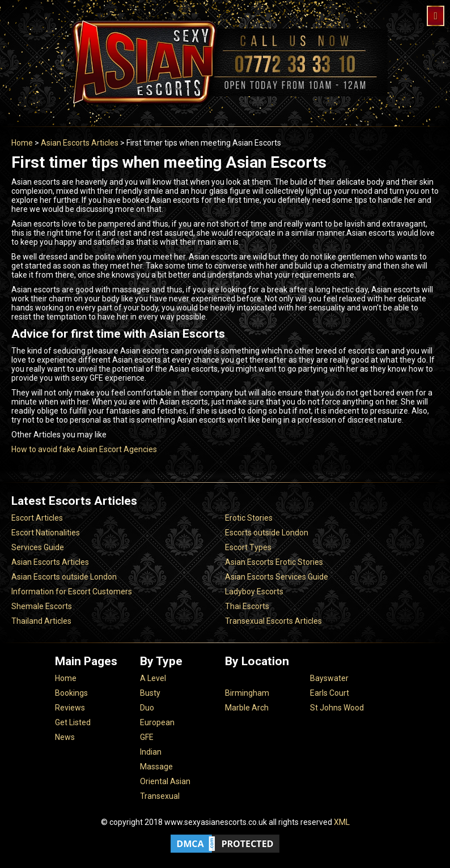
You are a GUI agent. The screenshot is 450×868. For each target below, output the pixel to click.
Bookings (71, 693)
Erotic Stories (249, 518)
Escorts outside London (267, 533)
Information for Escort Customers (72, 592)
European (157, 722)
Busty (150, 693)
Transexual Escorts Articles (273, 621)
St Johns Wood (337, 708)
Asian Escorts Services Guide (277, 577)
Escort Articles (37, 518)
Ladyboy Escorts (254, 592)
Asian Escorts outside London (64, 577)
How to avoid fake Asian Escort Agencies (84, 449)
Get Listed (73, 722)
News (65, 737)
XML (342, 822)
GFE (147, 737)
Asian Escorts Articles (80, 143)
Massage (156, 767)
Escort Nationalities (46, 533)
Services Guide (38, 547)
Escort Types (248, 547)
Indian (151, 752)
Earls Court (330, 693)
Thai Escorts (247, 606)
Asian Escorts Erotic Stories (274, 562)
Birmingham (247, 693)
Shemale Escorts (42, 606)
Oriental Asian (165, 781)
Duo (147, 708)
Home (22, 143)
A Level (153, 678)
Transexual (160, 796)
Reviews (70, 708)
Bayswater (329, 678)
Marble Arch (247, 708)
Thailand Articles (41, 621)
